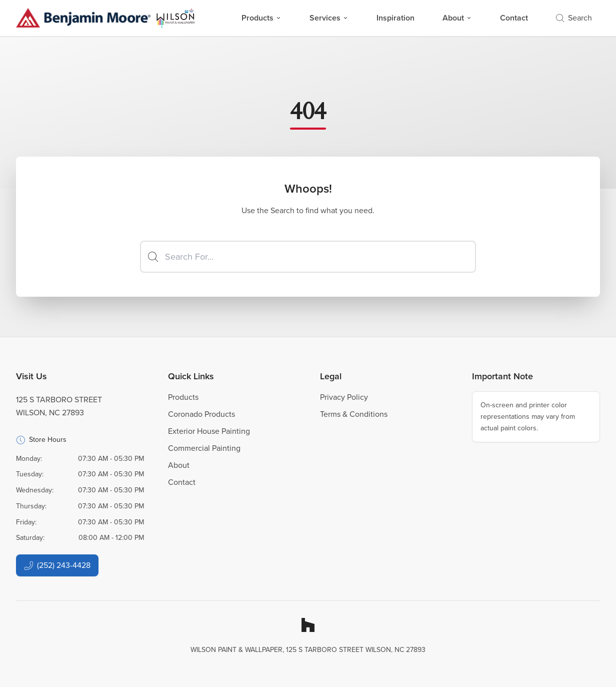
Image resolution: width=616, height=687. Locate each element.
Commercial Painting (204, 448)
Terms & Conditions (354, 414)
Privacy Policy (344, 397)
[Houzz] (308, 625)
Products (261, 18)
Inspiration (395, 18)
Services (329, 18)
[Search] (308, 257)
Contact (514, 18)
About (457, 18)
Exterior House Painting (209, 431)
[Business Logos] (105, 18)
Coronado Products (201, 414)
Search (574, 18)
